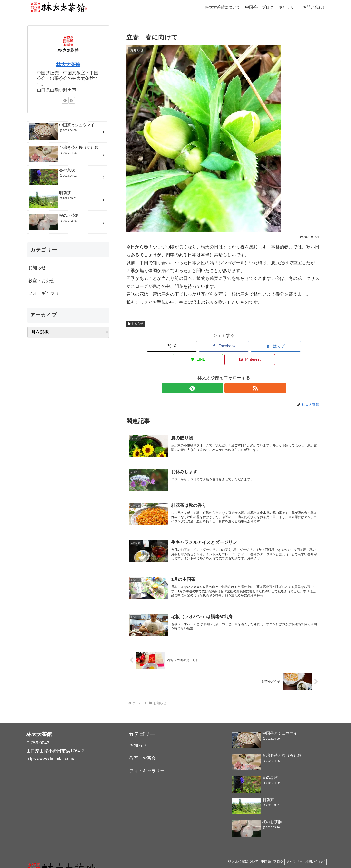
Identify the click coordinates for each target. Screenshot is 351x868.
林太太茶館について (230, 853)
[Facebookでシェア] (191, 346)
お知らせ (136, 324)
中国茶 (256, 853)
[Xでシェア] (158, 346)
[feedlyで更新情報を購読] (218, 375)
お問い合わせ (314, 853)
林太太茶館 (68, 65)
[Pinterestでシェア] (289, 346)
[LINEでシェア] (256, 346)
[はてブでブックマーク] (224, 346)
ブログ (271, 853)
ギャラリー (290, 853)
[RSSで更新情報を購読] (229, 375)
